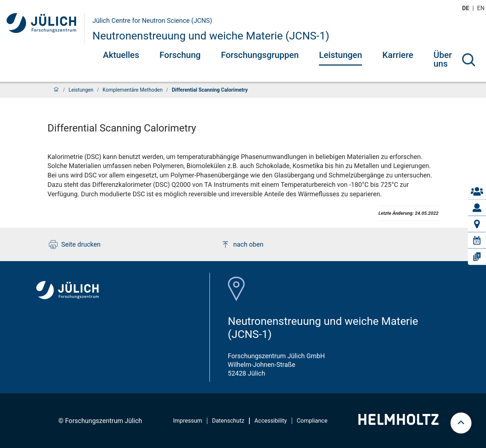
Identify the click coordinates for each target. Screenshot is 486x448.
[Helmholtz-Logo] (398, 422)
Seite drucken (75, 244)
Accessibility (271, 421)
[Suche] (469, 60)
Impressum (188, 421)
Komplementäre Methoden (133, 90)
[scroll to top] (461, 423)
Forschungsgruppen (260, 55)
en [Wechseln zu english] (481, 8)
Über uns (443, 59)
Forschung (180, 55)
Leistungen (340, 55)
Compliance (312, 421)
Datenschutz (228, 421)
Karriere (398, 55)
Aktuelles (121, 55)
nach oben (242, 244)
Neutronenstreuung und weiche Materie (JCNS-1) (211, 36)
